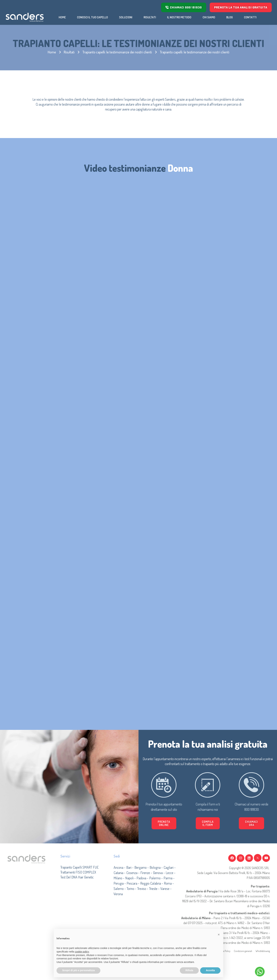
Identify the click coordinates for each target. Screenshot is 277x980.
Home (52, 52)
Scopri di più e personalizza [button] (78, 970)
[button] (233, 823)
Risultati (69, 52)
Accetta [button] (210, 970)
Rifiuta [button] (189, 970)
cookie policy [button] (82, 952)
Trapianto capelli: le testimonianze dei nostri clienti (117, 52)
